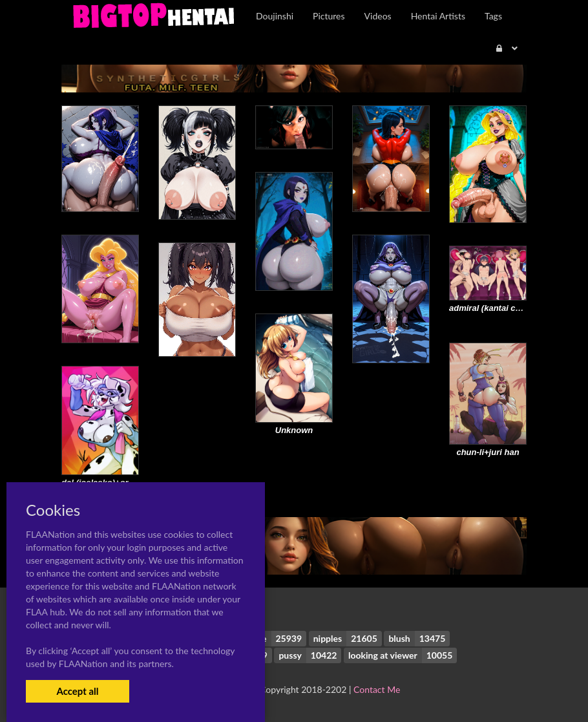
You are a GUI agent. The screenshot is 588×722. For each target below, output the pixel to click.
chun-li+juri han (488, 452)
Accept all (77, 691)
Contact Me (377, 689)
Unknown (294, 430)
